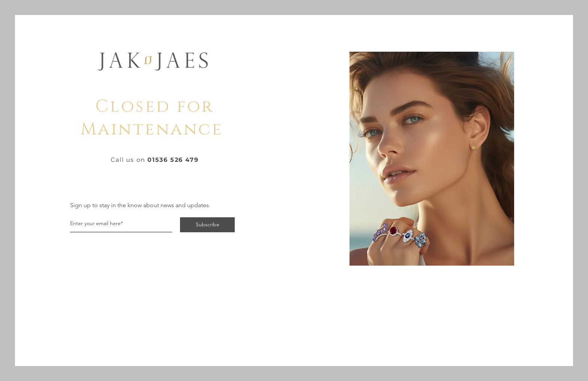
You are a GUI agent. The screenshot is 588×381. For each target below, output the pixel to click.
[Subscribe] (207, 225)
